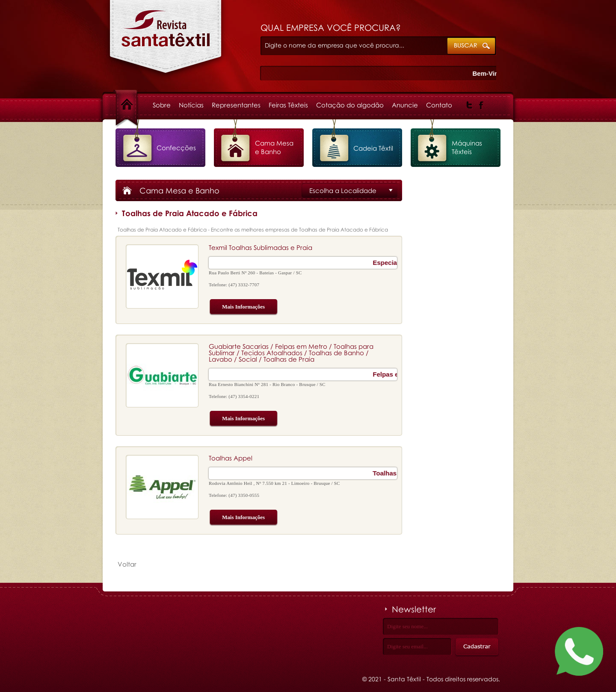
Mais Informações (237, 307)
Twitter (469, 105)
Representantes (236, 105)
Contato (439, 105)
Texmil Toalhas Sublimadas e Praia (261, 247)
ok (472, 46)
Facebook (481, 105)
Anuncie (405, 105)
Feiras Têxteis (288, 105)
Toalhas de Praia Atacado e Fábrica (166, 41)
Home (134, 105)
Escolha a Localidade (343, 190)
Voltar (127, 564)
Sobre (162, 105)
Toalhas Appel (231, 458)
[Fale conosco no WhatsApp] (579, 653)
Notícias (191, 105)
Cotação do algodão (350, 105)
